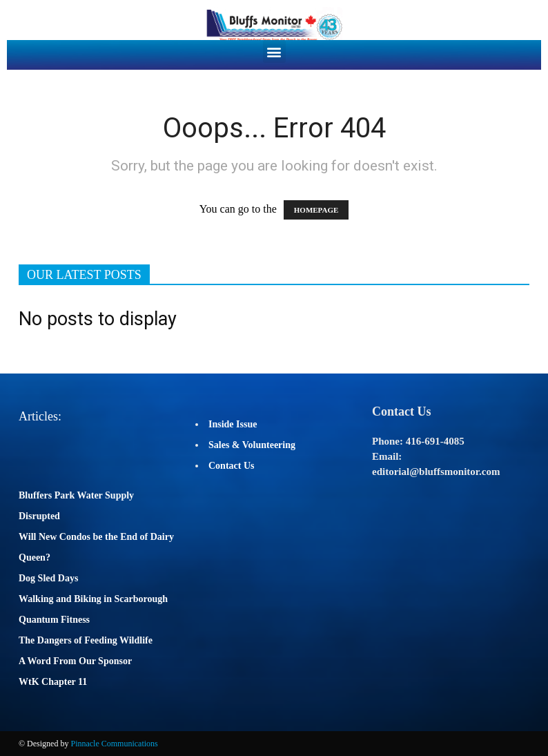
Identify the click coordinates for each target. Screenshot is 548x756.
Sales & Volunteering (252, 445)
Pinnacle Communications (114, 744)
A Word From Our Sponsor (75, 661)
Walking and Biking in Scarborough (93, 599)
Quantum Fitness (54, 620)
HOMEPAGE (316, 210)
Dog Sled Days (48, 578)
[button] (274, 51)
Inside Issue (233, 424)
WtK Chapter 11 (53, 682)
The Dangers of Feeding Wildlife (86, 640)
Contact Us (232, 466)
